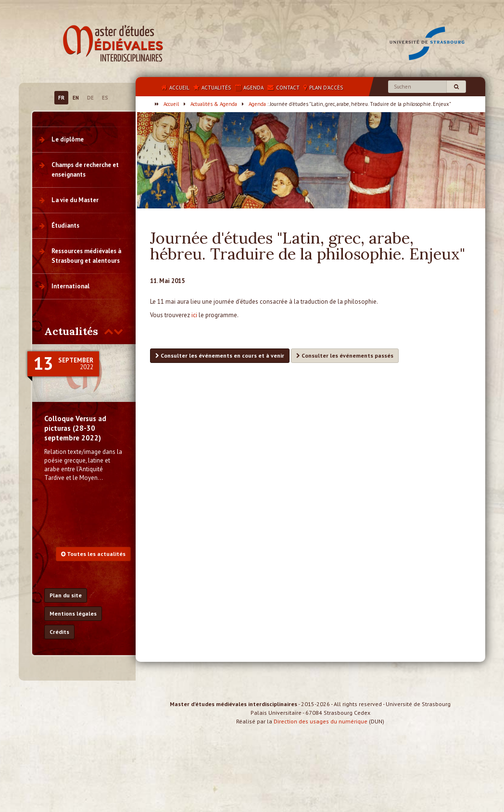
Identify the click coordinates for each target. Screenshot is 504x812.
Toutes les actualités (93, 554)
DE (90, 98)
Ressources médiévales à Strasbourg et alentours (86, 256)
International (70, 286)
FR (61, 98)
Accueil (171, 104)
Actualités (71, 331)
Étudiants (65, 226)
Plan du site (66, 595)
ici (194, 315)
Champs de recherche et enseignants (85, 170)
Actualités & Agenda (214, 104)
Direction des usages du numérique (321, 730)
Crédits (59, 632)
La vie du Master (75, 200)
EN (76, 98)
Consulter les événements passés (345, 355)
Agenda (257, 104)
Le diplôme (68, 139)
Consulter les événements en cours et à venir (220, 355)
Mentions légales (73, 613)
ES (105, 98)
